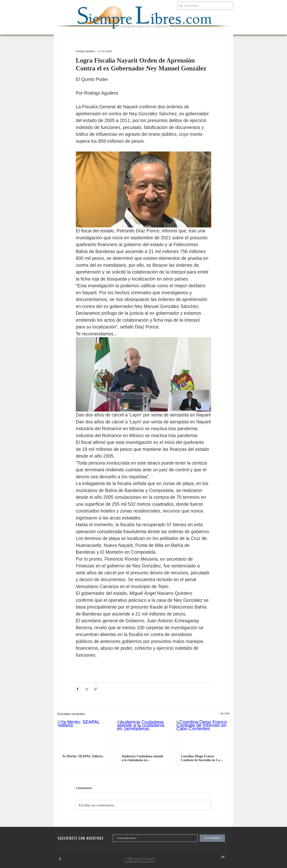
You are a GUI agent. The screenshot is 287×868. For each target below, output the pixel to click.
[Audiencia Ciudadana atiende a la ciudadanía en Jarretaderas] (144, 735)
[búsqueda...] (205, 6)
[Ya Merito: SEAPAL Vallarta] (84, 735)
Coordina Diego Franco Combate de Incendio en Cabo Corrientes (202, 758)
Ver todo (225, 713)
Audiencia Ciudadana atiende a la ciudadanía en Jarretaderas (142, 758)
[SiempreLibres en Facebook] (60, 859)
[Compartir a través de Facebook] (78, 689)
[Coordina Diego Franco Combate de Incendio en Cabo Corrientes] (203, 735)
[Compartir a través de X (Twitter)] (86, 689)
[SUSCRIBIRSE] (212, 838)
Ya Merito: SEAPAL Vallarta (82, 756)
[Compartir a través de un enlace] (95, 689)
